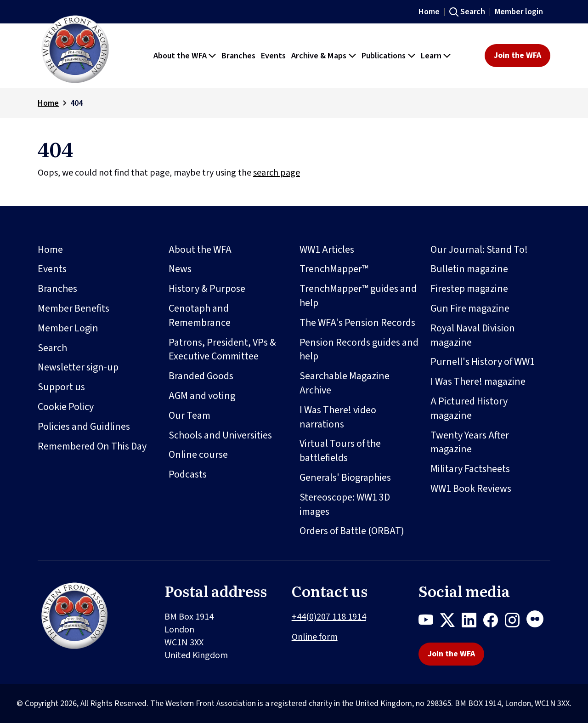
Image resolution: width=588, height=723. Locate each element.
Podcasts (188, 474)
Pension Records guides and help (359, 350)
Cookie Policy (66, 407)
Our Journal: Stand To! (479, 250)
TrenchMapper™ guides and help (358, 296)
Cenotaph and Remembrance (200, 316)
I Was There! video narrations (338, 417)
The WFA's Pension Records (357, 323)
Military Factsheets (470, 469)
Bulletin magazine (469, 269)
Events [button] (273, 56)
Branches (57, 289)
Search (473, 12)
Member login (519, 12)
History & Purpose (207, 289)
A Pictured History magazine (469, 408)
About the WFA (200, 250)
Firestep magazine (469, 289)
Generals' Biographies (345, 478)
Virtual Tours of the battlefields (340, 451)
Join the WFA (517, 55)
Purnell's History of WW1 (483, 362)
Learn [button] (431, 56)
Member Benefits (73, 308)
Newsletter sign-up (78, 367)
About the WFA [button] (180, 56)
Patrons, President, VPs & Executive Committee (222, 350)
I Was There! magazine (478, 381)
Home (429, 12)
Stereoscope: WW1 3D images (345, 504)
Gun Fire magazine (470, 308)
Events (52, 269)
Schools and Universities (220, 435)
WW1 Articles (327, 250)
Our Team (189, 416)
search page (277, 173)
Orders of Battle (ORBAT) (352, 531)
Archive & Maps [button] (319, 56)
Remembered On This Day (92, 446)
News (180, 269)
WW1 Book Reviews (471, 489)
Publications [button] (384, 56)
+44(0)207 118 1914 (329, 617)
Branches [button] (238, 56)
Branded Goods (201, 376)
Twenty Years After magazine (470, 442)
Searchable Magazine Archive (345, 383)
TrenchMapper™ (334, 269)
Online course (198, 455)
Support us (61, 387)
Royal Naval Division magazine (473, 335)
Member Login (68, 328)
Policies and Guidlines (84, 427)
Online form (315, 637)
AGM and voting (202, 396)
